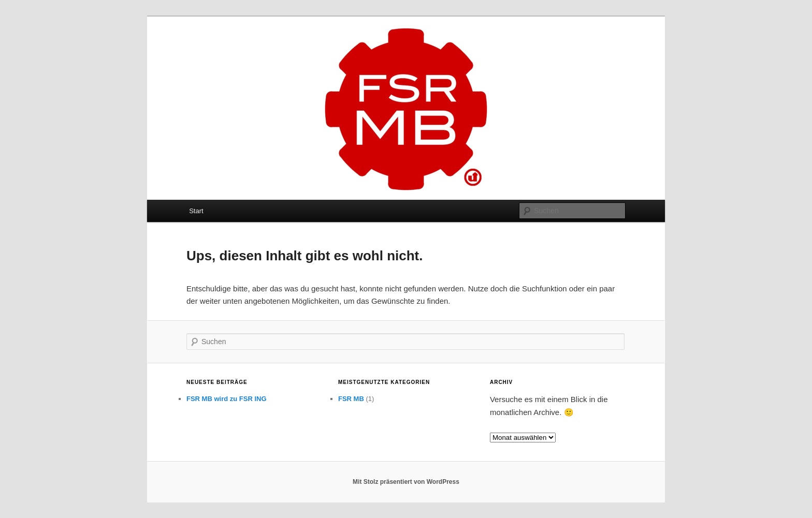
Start (196, 211)
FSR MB (351, 399)
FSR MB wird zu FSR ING (227, 399)
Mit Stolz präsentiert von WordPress (406, 482)
